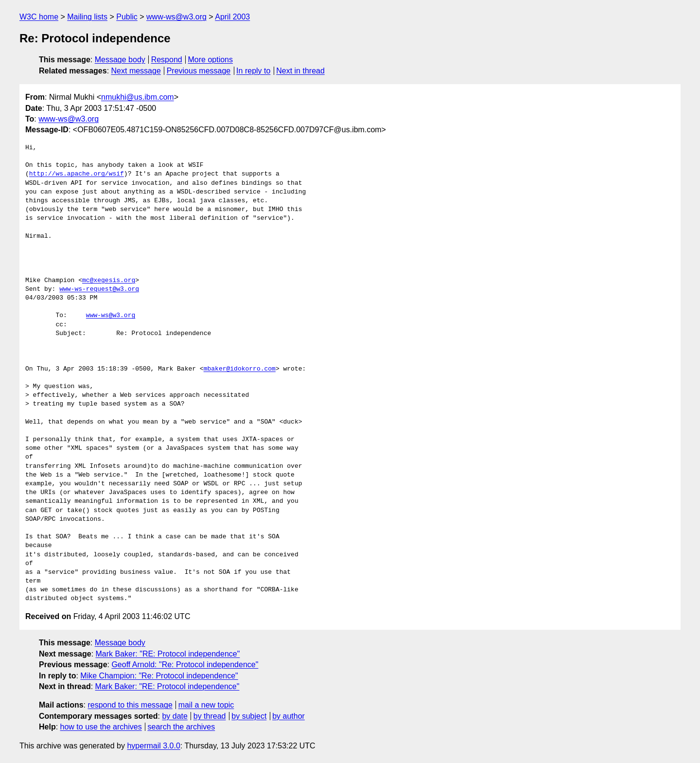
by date (175, 716)
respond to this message (130, 705)
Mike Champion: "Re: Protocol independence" (159, 676)
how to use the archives (101, 727)
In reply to (253, 71)
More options (211, 60)
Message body (120, 60)
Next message (136, 71)
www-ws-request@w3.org (99, 289)
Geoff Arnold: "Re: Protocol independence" (185, 665)
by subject (249, 716)
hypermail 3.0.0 (153, 746)
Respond (167, 60)
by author (289, 716)
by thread (210, 716)
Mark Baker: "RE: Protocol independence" (168, 654)
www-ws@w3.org (176, 17)
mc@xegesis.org (109, 281)
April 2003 (232, 17)
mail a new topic (206, 705)
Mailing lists (87, 17)
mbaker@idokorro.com (240, 369)
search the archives (182, 727)
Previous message (199, 71)
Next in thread (300, 71)
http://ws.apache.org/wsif (77, 174)
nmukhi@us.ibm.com (138, 97)
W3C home (39, 17)
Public (127, 17)
